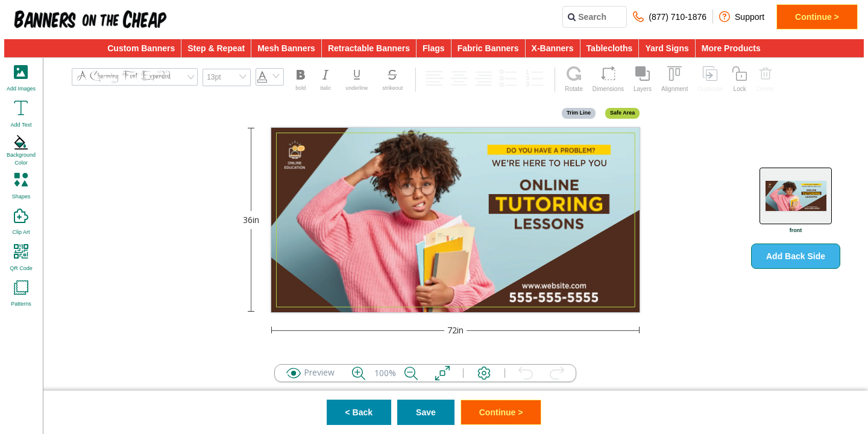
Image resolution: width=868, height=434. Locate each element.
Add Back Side (796, 256)
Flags (434, 48)
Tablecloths (610, 48)
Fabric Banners (488, 48)
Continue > (817, 17)
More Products (731, 48)
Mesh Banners (286, 48)
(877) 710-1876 (670, 17)
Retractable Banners (369, 48)
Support (742, 17)
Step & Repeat (216, 48)
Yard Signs (667, 48)
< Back (359, 412)
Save (426, 412)
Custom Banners (141, 48)
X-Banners (553, 48)
